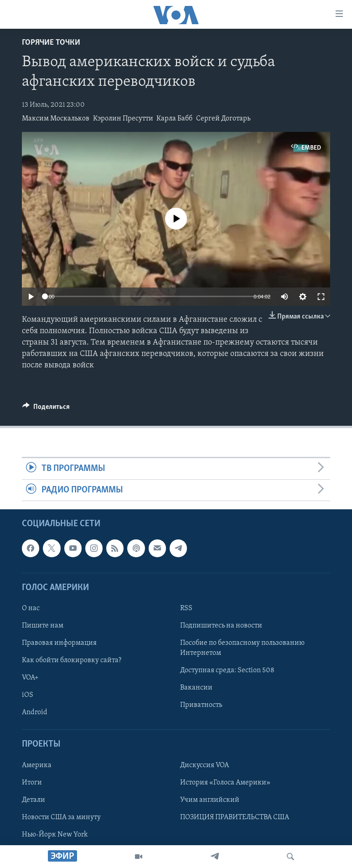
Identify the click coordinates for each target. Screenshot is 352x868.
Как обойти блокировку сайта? (72, 660)
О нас (31, 608)
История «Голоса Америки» (225, 783)
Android (35, 713)
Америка (37, 765)
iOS (28, 695)
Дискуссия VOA (204, 765)
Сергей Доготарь (223, 119)
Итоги (32, 783)
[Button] (46, 409)
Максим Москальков (56, 119)
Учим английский (210, 800)
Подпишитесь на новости (221, 626)
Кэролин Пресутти (123, 119)
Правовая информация (59, 643)
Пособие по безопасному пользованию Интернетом (242, 648)
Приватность (201, 706)
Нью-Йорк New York (55, 835)
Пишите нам (43, 626)
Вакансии (196, 688)
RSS (186, 608)
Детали (34, 800)
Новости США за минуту (61, 817)
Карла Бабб (174, 119)
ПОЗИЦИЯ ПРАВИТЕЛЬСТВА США (235, 817)
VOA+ (30, 678)
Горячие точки (51, 43)
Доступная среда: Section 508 (227, 670)
